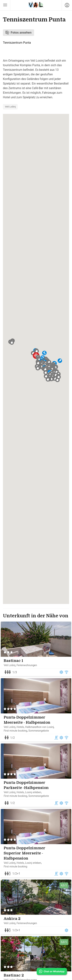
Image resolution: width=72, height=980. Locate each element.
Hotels (23, 729)
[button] (37, 351)
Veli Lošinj (10, 107)
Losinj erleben (36, 797)
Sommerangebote (41, 733)
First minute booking (18, 733)
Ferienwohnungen (29, 665)
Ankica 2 (14, 928)
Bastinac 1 (16, 661)
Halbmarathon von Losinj (42, 729)
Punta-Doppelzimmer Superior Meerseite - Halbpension (27, 861)
